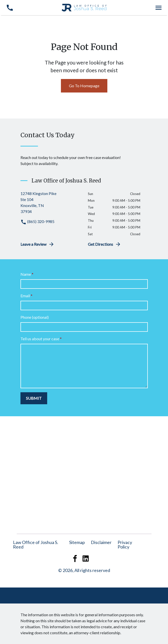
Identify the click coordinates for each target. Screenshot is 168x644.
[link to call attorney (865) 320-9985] (10, 8)
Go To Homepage (84, 86)
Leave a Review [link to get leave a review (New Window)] (37, 244)
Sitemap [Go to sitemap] (77, 542)
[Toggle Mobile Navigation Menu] (158, 8)
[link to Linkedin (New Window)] (86, 558)
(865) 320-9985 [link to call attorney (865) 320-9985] (37, 221)
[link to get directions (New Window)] (50, 202)
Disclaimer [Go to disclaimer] (101, 542)
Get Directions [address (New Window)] (104, 244)
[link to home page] (84, 7)
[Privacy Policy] (125, 544)
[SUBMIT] (34, 398)
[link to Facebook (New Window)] (75, 558)
